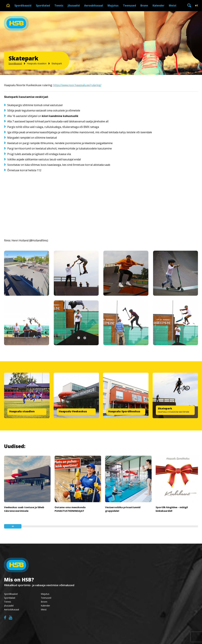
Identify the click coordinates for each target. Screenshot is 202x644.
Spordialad (43, 6)
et (196, 5)
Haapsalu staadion (37, 63)
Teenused (129, 6)
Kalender (158, 6)
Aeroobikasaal (94, 6)
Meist (173, 6)
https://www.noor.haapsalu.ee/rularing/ (77, 85)
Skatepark (57, 63)
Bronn (144, 6)
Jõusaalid (74, 6)
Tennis (59, 6)
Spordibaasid (23, 6)
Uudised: (15, 446)
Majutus (113, 6)
